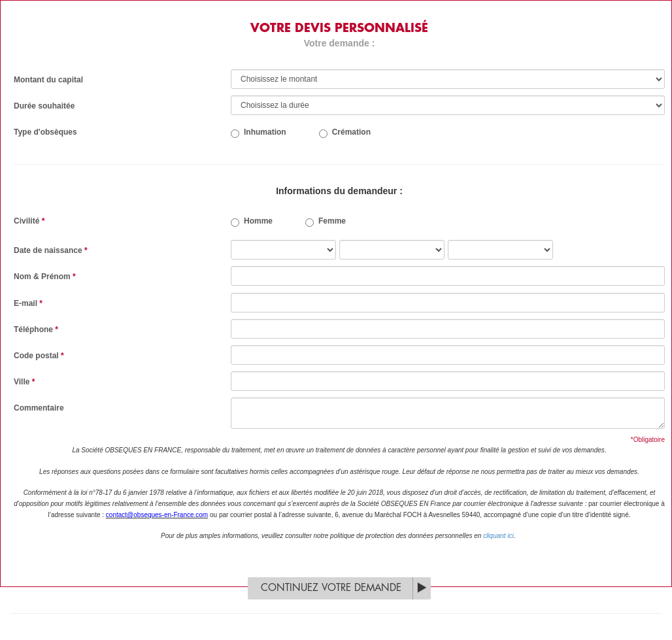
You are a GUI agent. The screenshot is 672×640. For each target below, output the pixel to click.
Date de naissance (51, 250)
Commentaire (39, 408)
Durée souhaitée (44, 106)
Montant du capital (48, 80)
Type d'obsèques (45, 132)
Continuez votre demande (331, 588)
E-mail (28, 303)
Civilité (29, 221)
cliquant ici (498, 536)
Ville (24, 382)
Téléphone (36, 329)
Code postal (39, 356)
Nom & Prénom (45, 277)
